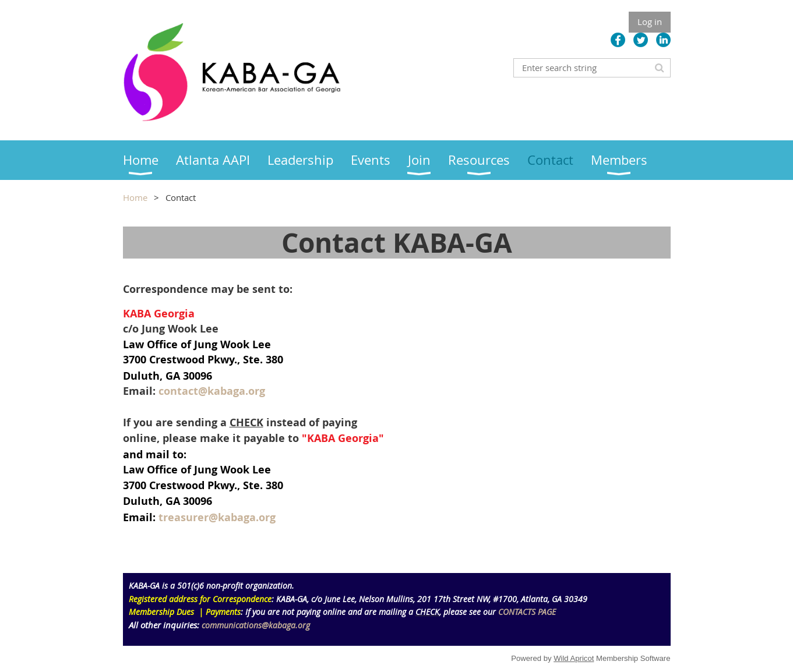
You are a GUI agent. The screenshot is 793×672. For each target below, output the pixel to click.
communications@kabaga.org (256, 625)
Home (135, 197)
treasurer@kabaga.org (217, 517)
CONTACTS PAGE (527, 612)
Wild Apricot (574, 658)
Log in (650, 22)
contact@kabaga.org (212, 391)
